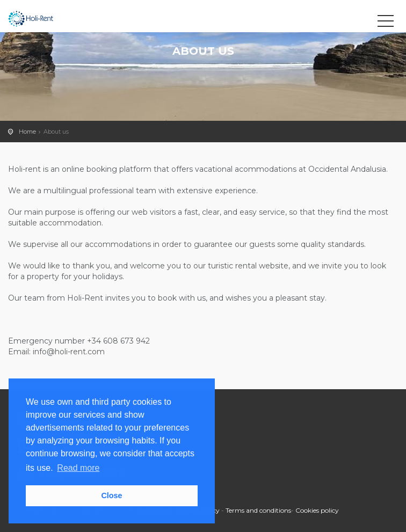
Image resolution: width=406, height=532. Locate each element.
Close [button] (111, 495)
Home (27, 132)
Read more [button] (78, 468)
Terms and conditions (258, 510)
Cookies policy (317, 510)
